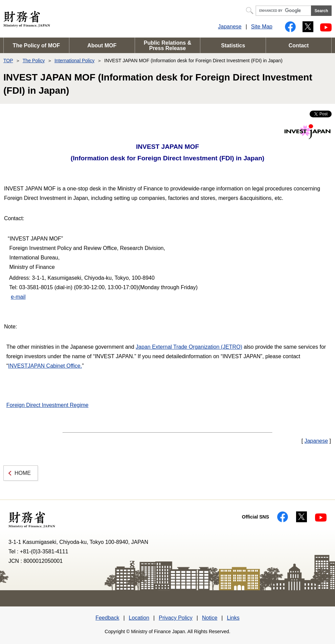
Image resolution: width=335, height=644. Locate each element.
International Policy (74, 61)
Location (139, 618)
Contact (299, 45)
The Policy (34, 61)
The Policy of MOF (37, 45)
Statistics (233, 45)
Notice (210, 618)
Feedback (107, 618)
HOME (23, 473)
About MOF (102, 45)
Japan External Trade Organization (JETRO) (189, 347)
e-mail (18, 297)
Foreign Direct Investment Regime (48, 405)
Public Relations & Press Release (167, 45)
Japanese (230, 27)
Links (233, 618)
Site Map (262, 27)
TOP (8, 61)
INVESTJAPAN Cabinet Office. (45, 366)
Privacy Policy (176, 618)
